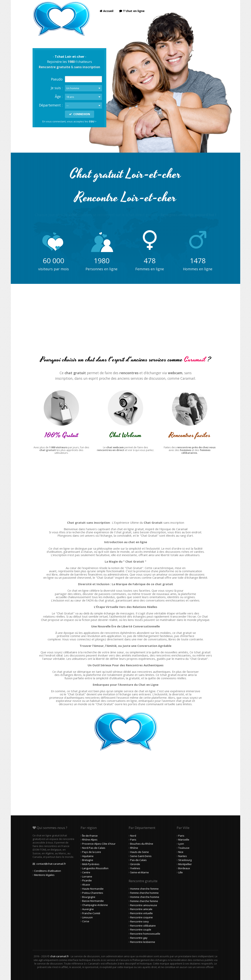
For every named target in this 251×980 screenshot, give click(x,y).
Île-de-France (90, 836)
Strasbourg (185, 860)
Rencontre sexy (140, 921)
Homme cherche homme (145, 897)
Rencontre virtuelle (141, 913)
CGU (92, 121)
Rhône (134, 848)
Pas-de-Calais (138, 860)
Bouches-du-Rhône (142, 844)
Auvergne (88, 909)
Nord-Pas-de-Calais (94, 848)
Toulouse (184, 848)
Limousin (87, 917)
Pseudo (57, 79)
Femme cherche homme (144, 893)
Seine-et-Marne (140, 872)
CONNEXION (80, 114)
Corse (86, 921)
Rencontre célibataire (143, 926)
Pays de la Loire (92, 852)
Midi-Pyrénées (91, 864)
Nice (181, 852)
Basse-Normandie (93, 901)
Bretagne (88, 860)
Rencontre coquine (141, 917)
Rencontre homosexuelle (145, 934)
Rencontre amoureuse (144, 905)
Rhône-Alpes (90, 840)
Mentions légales (44, 875)
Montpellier (185, 864)
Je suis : (57, 88)
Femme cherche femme (144, 901)
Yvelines (135, 868)
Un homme (73, 88)
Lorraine (87, 876)
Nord (133, 836)
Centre (86, 872)
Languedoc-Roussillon (95, 868)
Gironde (135, 864)
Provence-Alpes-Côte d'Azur (99, 844)
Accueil (106, 11)
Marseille (184, 840)
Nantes (183, 856)
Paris (133, 840)
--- (67, 105)
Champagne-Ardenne (95, 905)
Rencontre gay (139, 938)
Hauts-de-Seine (140, 852)
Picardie (87, 880)
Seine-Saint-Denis (141, 856)
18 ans (70, 97)
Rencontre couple (141, 930)
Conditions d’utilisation (48, 871)
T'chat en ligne (132, 11)
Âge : (59, 96)
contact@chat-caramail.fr (51, 864)
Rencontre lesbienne (143, 942)
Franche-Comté (91, 913)
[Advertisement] (125, 323)
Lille (181, 872)
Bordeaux (184, 868)
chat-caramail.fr (60, 956)
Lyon (181, 844)
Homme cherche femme (144, 889)
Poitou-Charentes (93, 893)
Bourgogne (89, 897)
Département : (51, 105)
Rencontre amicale (141, 909)
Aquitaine (88, 856)
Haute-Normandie (93, 889)
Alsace (86, 885)
